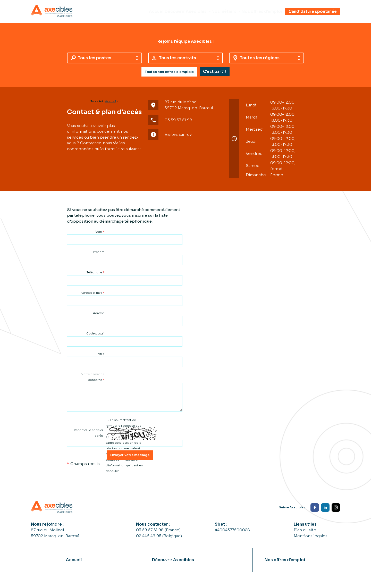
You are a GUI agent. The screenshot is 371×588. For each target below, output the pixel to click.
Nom (100, 236)
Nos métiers (215, 13)
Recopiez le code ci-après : (89, 437)
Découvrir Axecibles (171, 13)
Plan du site (305, 534)
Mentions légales (311, 540)
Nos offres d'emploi (259, 13)
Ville (101, 358)
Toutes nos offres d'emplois (169, 76)
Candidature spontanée (313, 13)
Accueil (136, 13)
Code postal (95, 337)
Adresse (99, 317)
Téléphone (95, 276)
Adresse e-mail (92, 297)
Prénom (99, 256)
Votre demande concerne (93, 381)
